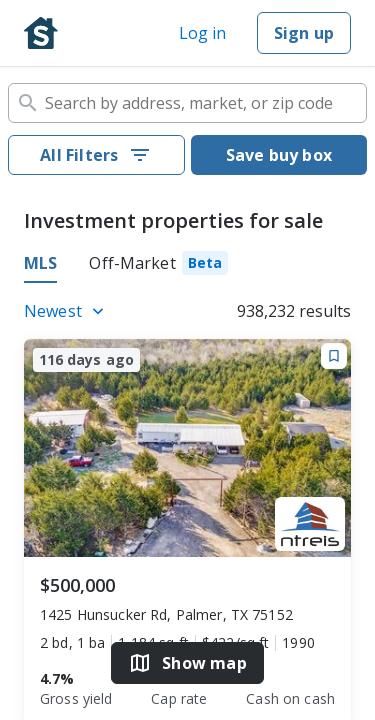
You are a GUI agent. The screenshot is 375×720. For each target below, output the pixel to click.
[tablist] (187, 266)
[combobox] (187, 103)
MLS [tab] (40, 263)
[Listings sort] (67, 311)
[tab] (158, 266)
